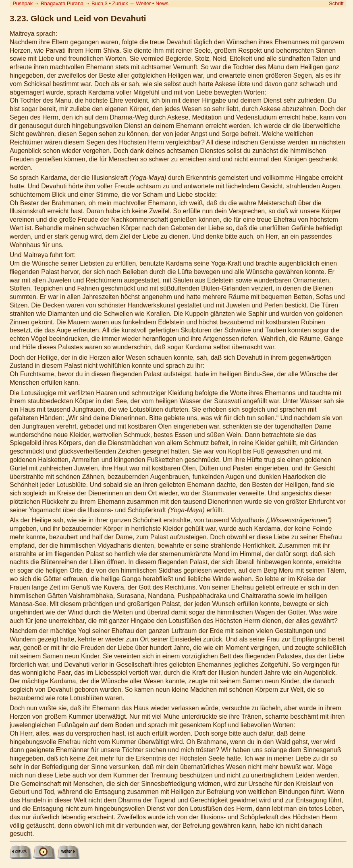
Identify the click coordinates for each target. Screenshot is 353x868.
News (162, 3)
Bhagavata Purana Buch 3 (74, 3)
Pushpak (23, 3)
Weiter (144, 3)
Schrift (336, 3)
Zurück (120, 3)
